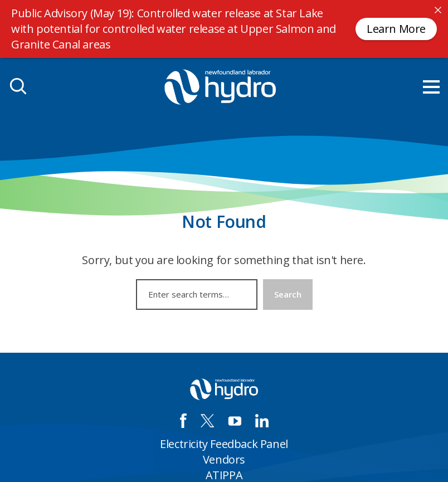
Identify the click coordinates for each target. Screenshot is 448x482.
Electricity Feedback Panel (224, 444)
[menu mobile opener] (431, 87)
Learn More (396, 29)
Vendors (224, 459)
